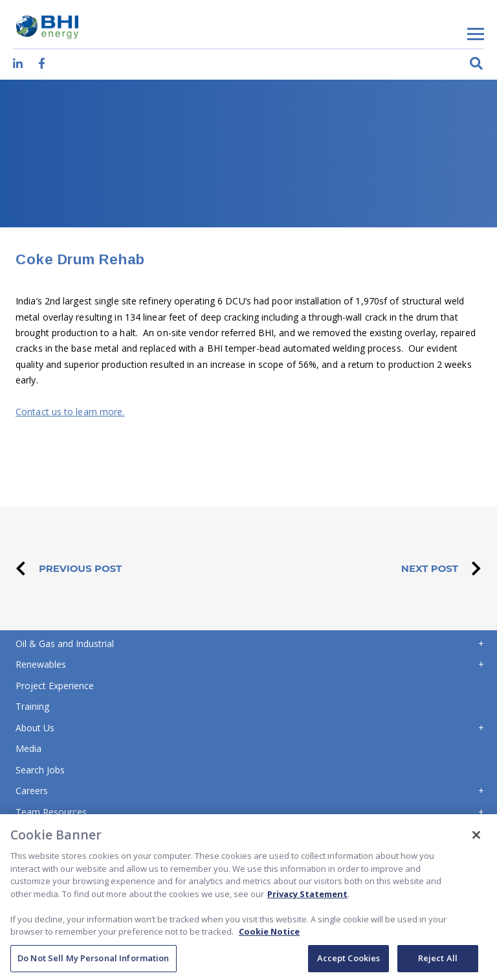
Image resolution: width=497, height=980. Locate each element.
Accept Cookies (349, 962)
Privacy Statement (307, 897)
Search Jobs (40, 770)
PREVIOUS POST (69, 568)
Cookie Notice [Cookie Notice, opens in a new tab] (269, 935)
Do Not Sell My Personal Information (94, 962)
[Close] (476, 839)
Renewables (41, 664)
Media (28, 748)
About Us (35, 728)
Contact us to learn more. (70, 412)
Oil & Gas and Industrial (65, 644)
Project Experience (55, 686)
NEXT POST (441, 568)
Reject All (438, 962)
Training (32, 706)
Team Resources (51, 812)
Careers (32, 791)
